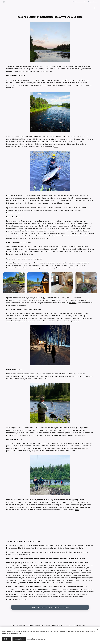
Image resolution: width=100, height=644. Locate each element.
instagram (31, 625)
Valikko (95, 8)
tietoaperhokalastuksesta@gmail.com (86, 2)
